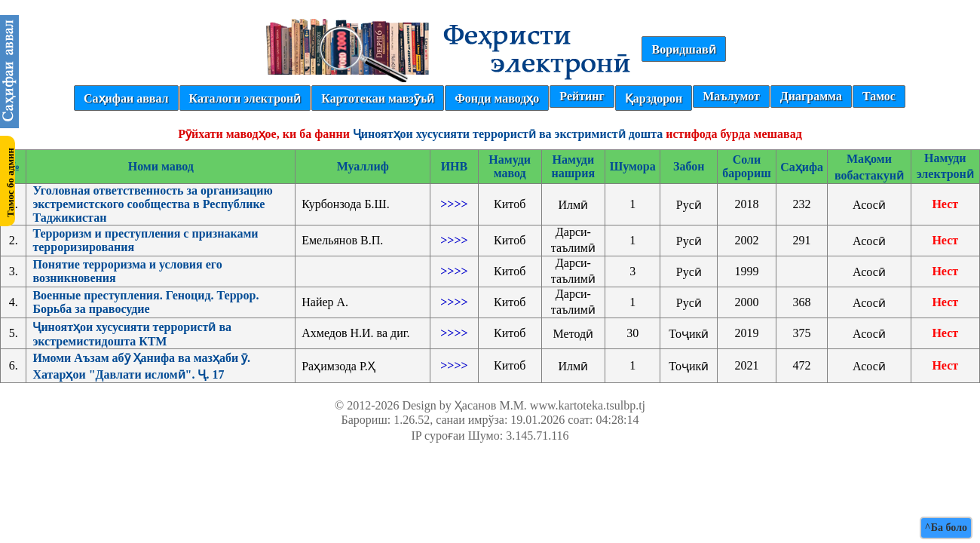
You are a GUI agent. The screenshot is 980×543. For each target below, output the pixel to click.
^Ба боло (946, 528)
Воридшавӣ (683, 49)
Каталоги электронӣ (245, 98)
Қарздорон (654, 98)
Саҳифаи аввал (126, 98)
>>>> (454, 204)
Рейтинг (582, 96)
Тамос (879, 96)
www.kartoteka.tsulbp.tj (588, 405)
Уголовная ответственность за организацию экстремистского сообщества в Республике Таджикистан (152, 204)
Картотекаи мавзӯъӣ (378, 98)
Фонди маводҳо (497, 98)
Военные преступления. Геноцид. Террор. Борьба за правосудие (145, 302)
